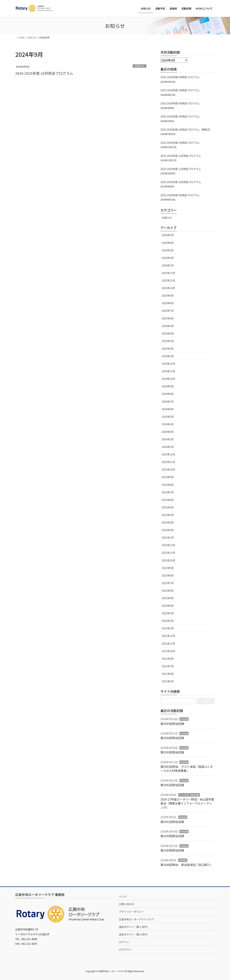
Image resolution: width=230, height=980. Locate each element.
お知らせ (140, 66)
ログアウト (125, 949)
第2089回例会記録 (172, 850)
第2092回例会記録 (172, 785)
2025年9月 (168, 296)
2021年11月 (168, 644)
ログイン (124, 942)
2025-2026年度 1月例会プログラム (180, 143)
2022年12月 (168, 545)
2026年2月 (168, 258)
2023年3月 (168, 522)
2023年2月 (168, 530)
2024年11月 (168, 371)
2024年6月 (168, 409)
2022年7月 (168, 583)
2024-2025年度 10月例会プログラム (44, 73)
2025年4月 (168, 333)
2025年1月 (168, 356)
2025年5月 (168, 326)
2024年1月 (168, 447)
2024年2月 (168, 439)
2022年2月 (168, 621)
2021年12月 (168, 636)
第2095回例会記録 (172, 724)
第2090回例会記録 (172, 836)
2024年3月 (168, 432)
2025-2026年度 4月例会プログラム (180, 103)
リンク (123, 896)
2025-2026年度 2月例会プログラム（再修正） (186, 130)
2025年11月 (168, 280)
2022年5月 (168, 598)
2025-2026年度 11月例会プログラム (181, 169)
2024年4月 (168, 424)
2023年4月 (168, 515)
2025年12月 (168, 273)
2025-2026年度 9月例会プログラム (180, 195)
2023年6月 (168, 500)
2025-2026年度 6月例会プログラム (180, 77)
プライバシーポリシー (132, 912)
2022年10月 (168, 560)
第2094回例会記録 (172, 738)
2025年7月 (168, 311)
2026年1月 (168, 265)
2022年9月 (168, 568)
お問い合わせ (126, 904)
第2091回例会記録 (172, 822)
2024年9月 (168, 386)
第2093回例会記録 (172, 752)
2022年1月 (168, 628)
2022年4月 (168, 606)
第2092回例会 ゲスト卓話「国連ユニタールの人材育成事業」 (187, 769)
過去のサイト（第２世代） (134, 934)
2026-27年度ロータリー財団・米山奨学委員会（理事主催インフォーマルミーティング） (187, 803)
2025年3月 (168, 341)
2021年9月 (168, 659)
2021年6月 (168, 674)
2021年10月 (168, 651)
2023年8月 (168, 485)
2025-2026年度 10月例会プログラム (181, 182)
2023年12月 (168, 454)
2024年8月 (168, 394)
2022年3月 (168, 613)
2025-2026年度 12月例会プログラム (181, 156)
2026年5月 (168, 235)
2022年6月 (168, 591)
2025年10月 (168, 288)
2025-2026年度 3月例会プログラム (180, 116)
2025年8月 (168, 303)
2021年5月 (168, 681)
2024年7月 (168, 402)
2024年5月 (168, 417)
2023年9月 (168, 477)
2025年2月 (168, 349)
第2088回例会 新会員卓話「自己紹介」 (187, 865)
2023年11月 (168, 462)
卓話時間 (184, 762)
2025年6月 (168, 318)
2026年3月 (168, 250)
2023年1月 (168, 538)
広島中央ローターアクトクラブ (136, 919)
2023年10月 (168, 469)
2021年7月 (168, 666)
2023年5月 (168, 507)
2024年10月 (168, 379)
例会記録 (184, 719)
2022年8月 (168, 575)
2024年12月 (168, 364)
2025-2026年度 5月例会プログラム (180, 90)
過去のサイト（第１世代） (134, 927)
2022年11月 (168, 553)
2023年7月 (168, 492)
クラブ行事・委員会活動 (189, 795)
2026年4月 (168, 243)
